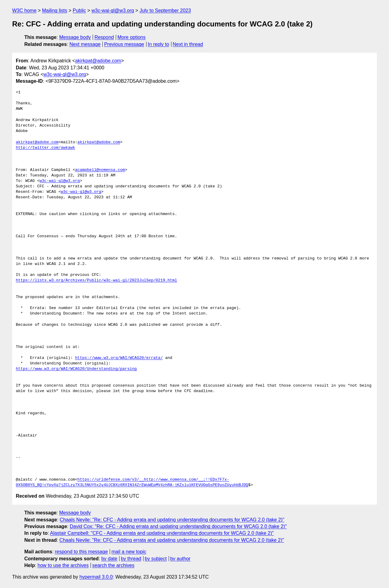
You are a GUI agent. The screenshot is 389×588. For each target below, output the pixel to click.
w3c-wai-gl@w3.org (113, 10)
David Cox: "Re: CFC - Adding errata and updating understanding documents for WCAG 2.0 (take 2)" (178, 526)
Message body (75, 37)
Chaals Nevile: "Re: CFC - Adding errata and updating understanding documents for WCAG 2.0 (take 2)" (172, 520)
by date (109, 559)
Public (79, 10)
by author (180, 559)
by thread (131, 559)
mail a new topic (129, 552)
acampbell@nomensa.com (100, 170)
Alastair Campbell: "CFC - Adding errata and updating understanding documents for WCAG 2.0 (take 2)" (162, 533)
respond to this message (81, 552)
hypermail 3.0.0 (96, 577)
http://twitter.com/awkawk (45, 148)
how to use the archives (63, 565)
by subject (156, 559)
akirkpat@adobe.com (98, 61)
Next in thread (188, 44)
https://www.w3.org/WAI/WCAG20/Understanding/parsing (76, 369)
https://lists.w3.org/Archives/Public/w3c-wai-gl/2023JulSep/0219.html (96, 280)
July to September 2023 (165, 10)
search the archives (114, 565)
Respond (104, 37)
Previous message (124, 44)
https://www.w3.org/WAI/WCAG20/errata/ (119, 358)
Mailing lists (55, 10)
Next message (85, 44)
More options (132, 37)
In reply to (158, 44)
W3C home (24, 10)
